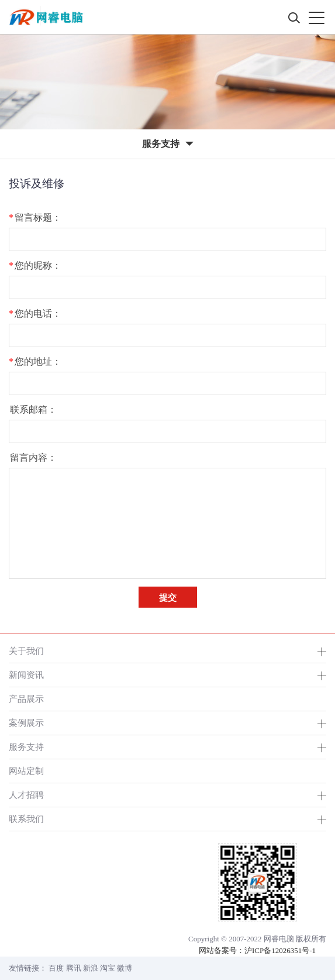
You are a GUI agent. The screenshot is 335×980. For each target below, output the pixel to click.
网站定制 (26, 771)
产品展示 (26, 699)
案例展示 (26, 723)
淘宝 (108, 968)
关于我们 (26, 651)
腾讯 (74, 968)
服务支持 (26, 747)
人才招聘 (26, 795)
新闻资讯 (26, 675)
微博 (125, 968)
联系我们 (26, 819)
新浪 (91, 968)
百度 (56, 968)
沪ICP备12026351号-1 (280, 950)
